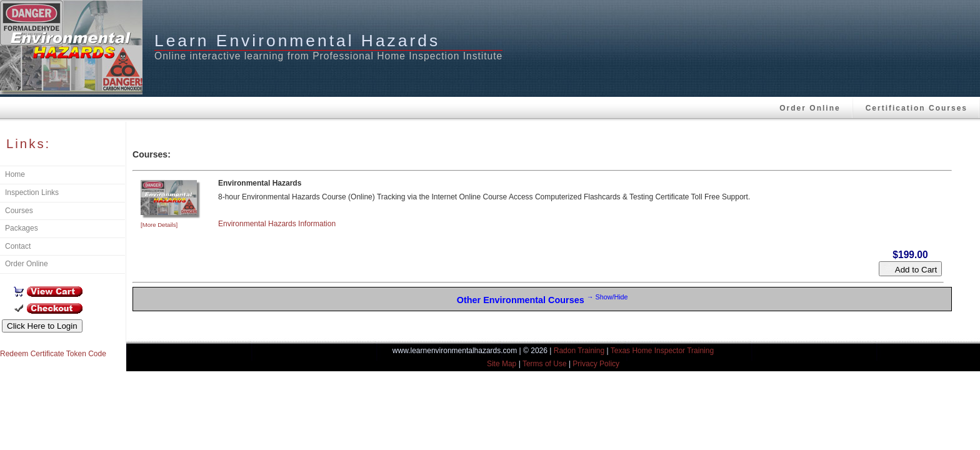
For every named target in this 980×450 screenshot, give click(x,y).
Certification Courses (917, 108)
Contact (18, 246)
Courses (19, 211)
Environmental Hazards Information (277, 224)
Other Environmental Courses (542, 299)
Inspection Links (32, 192)
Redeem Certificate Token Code (53, 354)
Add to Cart (910, 269)
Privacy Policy (596, 364)
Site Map (502, 364)
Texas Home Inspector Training (662, 351)
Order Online (810, 108)
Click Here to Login (42, 326)
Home (15, 174)
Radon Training (579, 351)
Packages (22, 228)
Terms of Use (545, 364)
